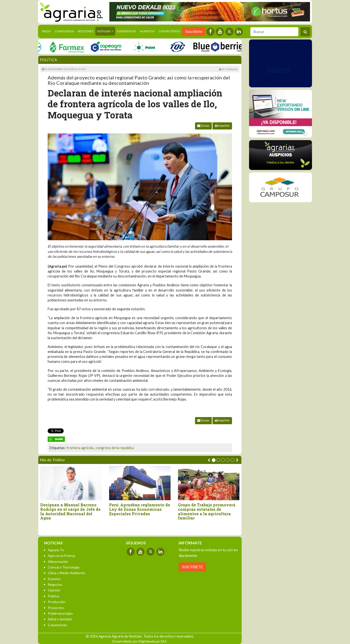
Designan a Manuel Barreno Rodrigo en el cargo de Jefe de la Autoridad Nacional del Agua (70, 511)
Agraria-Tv (56, 550)
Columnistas (58, 625)
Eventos (54, 579)
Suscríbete (194, 31)
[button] (214, 460)
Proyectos (56, 608)
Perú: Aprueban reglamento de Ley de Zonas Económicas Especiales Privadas (140, 509)
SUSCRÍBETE (192, 567)
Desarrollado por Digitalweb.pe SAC (140, 641)
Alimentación (58, 561)
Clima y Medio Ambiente (67, 573)
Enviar (203, 126)
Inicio (47, 31)
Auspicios (147, 31)
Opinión (54, 590)
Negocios (55, 584)
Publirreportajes (60, 613)
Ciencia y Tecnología (64, 567)
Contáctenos (169, 31)
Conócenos (64, 31)
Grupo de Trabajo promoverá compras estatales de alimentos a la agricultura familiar (207, 511)
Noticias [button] (104, 31)
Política (49, 60)
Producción (57, 602)
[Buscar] (274, 32)
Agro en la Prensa (61, 556)
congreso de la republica (115, 448)
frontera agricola (80, 448)
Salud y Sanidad (60, 619)
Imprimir (222, 126)
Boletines (86, 31)
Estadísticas (126, 31)
